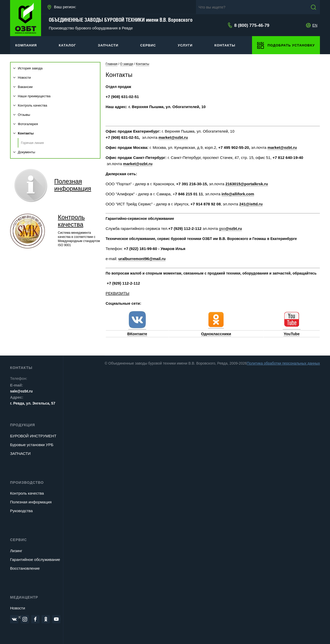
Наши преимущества (32, 96)
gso (222, 228)
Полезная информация (31, 502)
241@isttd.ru (251, 204)
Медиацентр (24, 597)
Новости (22, 78)
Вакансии (23, 87)
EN (315, 25)
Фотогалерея (26, 124)
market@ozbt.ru (173, 137)
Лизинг (16, 551)
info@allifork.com (238, 194)
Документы (24, 152)
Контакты (23, 133)
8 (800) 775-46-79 (252, 25)
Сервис (18, 540)
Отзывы (22, 115)
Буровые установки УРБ (32, 445)
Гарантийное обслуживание (35, 560)
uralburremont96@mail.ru (142, 259)
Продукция (23, 425)
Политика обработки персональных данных (283, 363)
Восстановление (25, 568)
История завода (28, 68)
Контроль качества (30, 105)
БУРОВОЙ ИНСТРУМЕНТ (33, 436)
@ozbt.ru (234, 228)
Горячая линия (32, 143)
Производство (27, 482)
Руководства (21, 511)
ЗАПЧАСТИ (20, 453)
